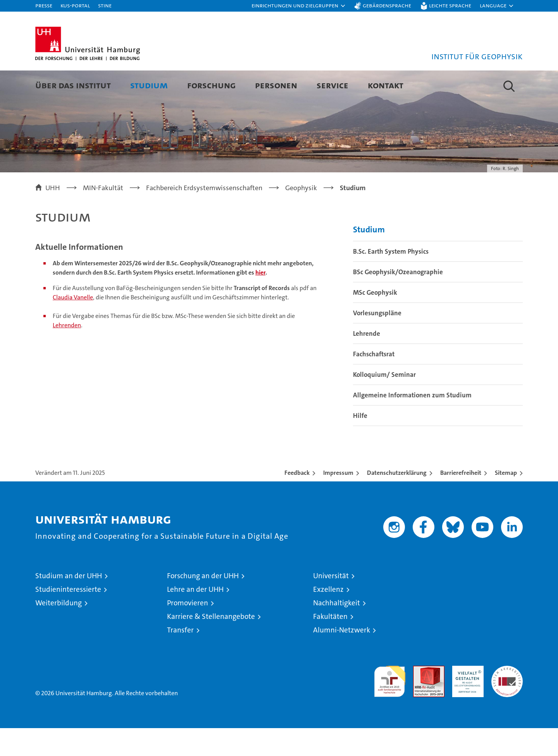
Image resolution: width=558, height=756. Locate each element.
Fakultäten (330, 644)
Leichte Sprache (450, 5)
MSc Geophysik (375, 320)
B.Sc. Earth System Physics (391, 279)
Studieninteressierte (68, 617)
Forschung (211, 85)
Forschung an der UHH (203, 604)
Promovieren (188, 631)
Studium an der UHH (69, 604)
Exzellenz (328, 617)
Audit (420, 698)
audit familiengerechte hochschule (390, 706)
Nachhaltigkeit (337, 631)
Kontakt (386, 85)
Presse (44, 5)
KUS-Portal (75, 5)
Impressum (338, 501)
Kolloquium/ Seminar (384, 402)
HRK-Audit (466, 698)
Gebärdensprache (387, 5)
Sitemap (506, 501)
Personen (276, 85)
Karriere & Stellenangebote (211, 644)
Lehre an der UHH (195, 617)
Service (332, 85)
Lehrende (367, 361)
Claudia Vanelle (73, 325)
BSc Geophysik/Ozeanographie (398, 300)
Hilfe (360, 443)
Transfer (180, 658)
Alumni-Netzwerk (342, 658)
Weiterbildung (59, 631)
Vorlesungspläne (377, 341)
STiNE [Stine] (105, 5)
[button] (299, 6)
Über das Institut (73, 85)
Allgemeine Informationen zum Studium (412, 423)
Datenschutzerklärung (397, 501)
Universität (331, 604)
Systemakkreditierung (507, 698)
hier (260, 300)
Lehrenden (67, 353)
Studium (149, 85)
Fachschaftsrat (374, 382)
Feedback (297, 501)
